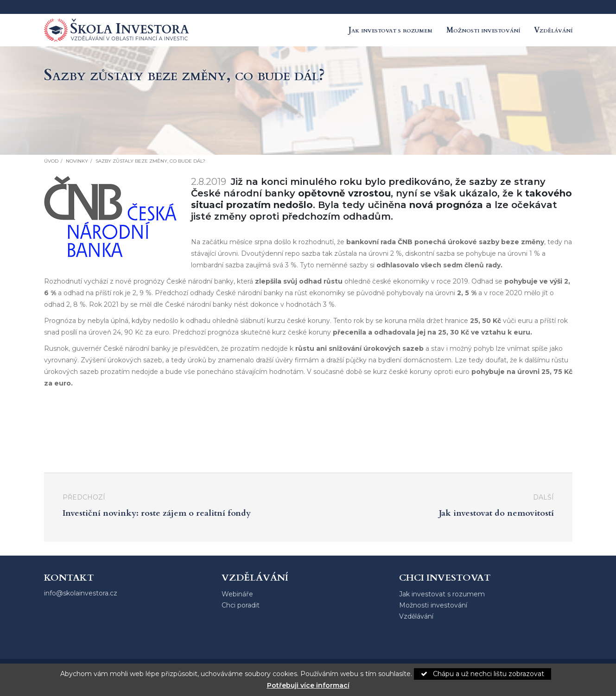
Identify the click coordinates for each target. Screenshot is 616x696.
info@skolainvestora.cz (81, 593)
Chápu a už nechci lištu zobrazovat (483, 674)
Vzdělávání (553, 30)
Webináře (237, 594)
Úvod (51, 161)
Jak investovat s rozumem (391, 30)
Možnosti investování (483, 30)
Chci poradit (241, 605)
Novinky (77, 161)
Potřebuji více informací (308, 685)
